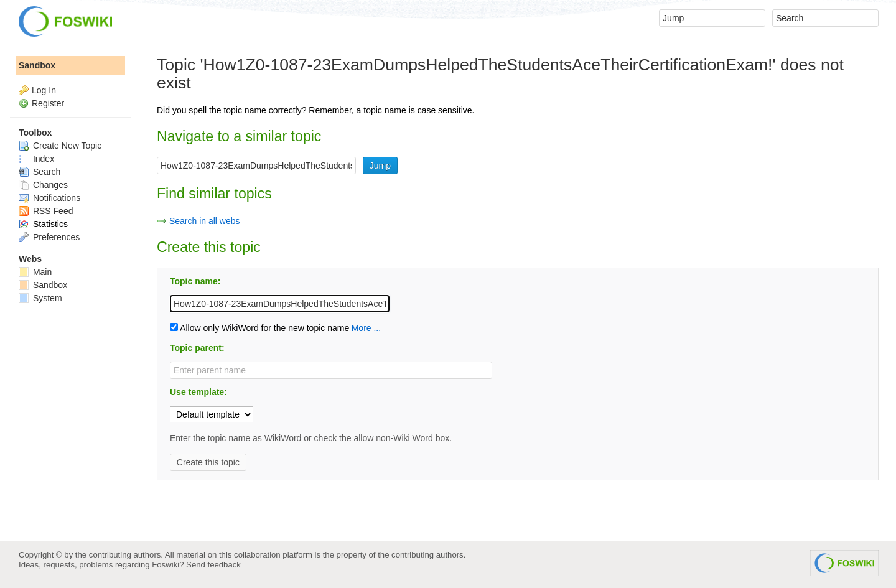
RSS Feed (46, 211)
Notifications (49, 198)
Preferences (49, 237)
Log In (44, 90)
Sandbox (37, 65)
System (40, 298)
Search (40, 172)
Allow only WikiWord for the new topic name (259, 328)
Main (35, 272)
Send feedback (213, 565)
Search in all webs (205, 221)
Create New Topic (60, 146)
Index (36, 159)
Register (48, 103)
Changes (43, 185)
